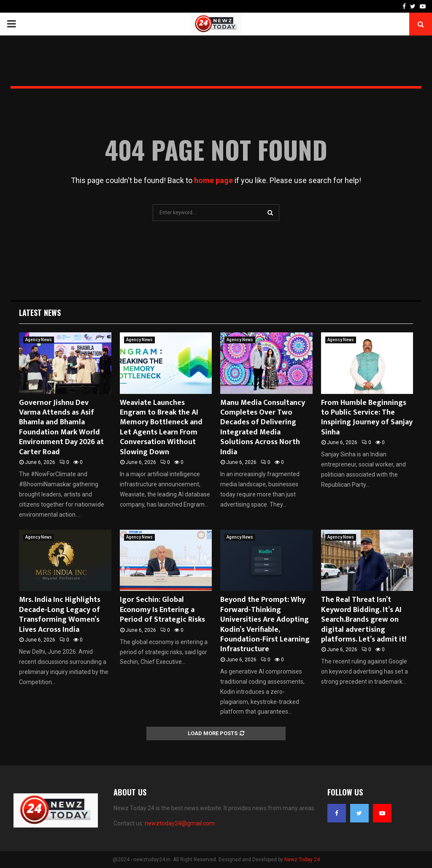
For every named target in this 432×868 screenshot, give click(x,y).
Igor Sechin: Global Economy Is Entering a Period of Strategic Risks (162, 610)
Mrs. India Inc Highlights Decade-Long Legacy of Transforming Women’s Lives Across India (60, 615)
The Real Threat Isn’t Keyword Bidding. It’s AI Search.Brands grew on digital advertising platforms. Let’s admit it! (364, 620)
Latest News (40, 313)
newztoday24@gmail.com (180, 823)
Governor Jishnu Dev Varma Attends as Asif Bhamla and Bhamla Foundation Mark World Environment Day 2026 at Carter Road (61, 427)
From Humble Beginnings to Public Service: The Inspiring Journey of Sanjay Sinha (367, 418)
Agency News (39, 340)
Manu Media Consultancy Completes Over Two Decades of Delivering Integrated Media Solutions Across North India (263, 427)
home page (213, 180)
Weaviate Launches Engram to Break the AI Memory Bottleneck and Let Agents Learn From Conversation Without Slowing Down (161, 427)
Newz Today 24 (302, 860)
